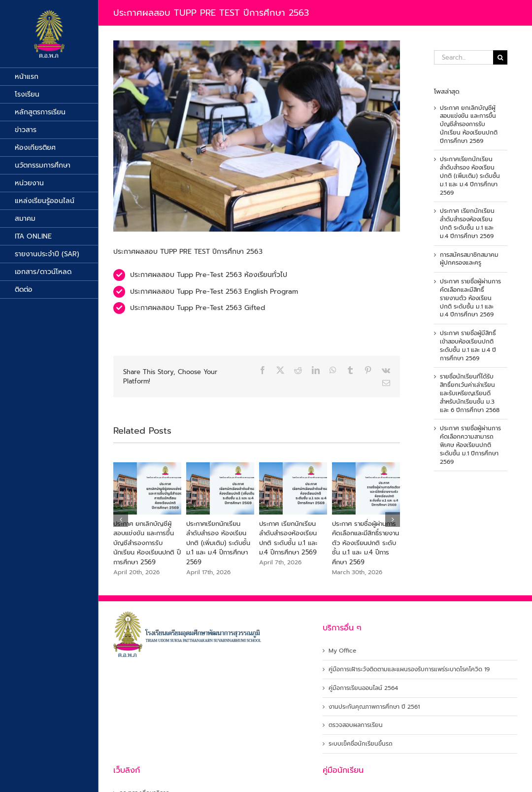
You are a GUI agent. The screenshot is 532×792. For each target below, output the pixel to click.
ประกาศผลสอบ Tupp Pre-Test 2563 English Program (214, 292)
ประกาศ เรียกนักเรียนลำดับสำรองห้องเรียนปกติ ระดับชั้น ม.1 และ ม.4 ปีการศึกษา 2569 (288, 538)
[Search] (500, 57)
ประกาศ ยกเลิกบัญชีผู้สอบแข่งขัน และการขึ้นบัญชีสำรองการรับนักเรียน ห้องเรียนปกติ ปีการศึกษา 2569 (147, 543)
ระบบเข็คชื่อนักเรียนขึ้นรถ (361, 744)
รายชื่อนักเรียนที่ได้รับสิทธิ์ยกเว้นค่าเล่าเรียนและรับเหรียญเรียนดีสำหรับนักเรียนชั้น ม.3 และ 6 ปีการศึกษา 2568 (470, 393)
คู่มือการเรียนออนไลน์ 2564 (363, 688)
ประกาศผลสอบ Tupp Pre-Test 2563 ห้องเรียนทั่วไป (209, 275)
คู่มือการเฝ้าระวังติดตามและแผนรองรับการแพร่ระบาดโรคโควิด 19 (409, 670)
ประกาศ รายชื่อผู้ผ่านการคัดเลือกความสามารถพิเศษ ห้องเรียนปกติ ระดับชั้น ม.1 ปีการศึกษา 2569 (470, 445)
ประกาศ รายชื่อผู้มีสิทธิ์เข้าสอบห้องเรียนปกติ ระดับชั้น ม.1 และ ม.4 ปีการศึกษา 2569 (468, 345)
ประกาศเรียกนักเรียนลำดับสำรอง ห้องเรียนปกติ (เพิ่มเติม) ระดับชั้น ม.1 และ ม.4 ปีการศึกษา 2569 (218, 543)
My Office (342, 651)
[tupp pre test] (257, 136)
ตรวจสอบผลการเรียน (356, 725)
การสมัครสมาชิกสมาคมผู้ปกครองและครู (469, 259)
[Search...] (464, 57)
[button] (121, 519)
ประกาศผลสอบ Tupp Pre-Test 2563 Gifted (198, 308)
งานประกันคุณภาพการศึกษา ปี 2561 (374, 707)
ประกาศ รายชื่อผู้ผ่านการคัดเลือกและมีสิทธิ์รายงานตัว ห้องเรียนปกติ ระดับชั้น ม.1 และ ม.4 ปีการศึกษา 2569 (366, 543)
